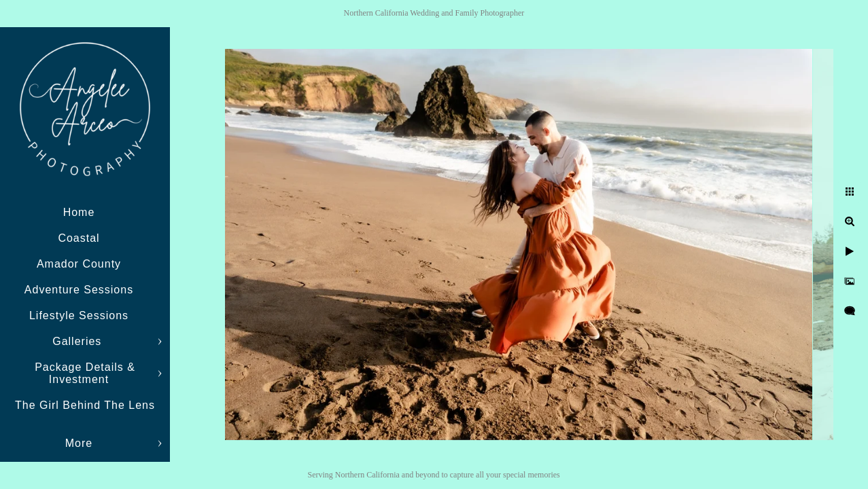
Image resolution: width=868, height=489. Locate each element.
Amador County (79, 264)
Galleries (79, 341)
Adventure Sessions (79, 290)
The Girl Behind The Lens (85, 405)
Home (79, 212)
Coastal (79, 238)
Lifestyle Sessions (79, 315)
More (79, 443)
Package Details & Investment (85, 373)
